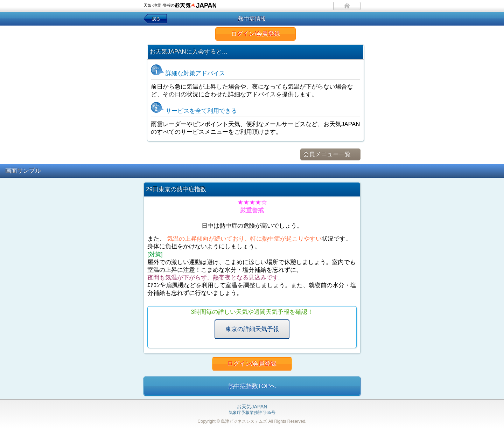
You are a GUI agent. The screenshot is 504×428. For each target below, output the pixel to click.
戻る (156, 19)
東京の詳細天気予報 (252, 329)
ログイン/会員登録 (256, 34)
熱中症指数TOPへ (252, 386)
